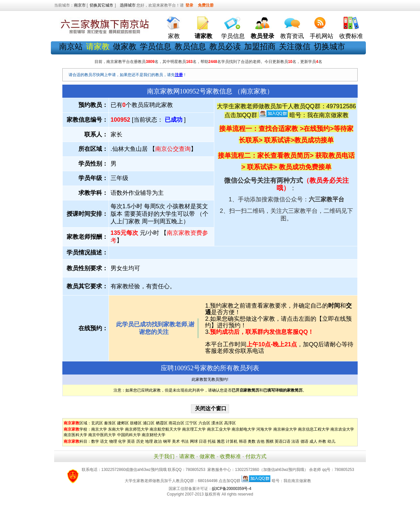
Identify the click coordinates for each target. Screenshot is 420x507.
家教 (174, 36)
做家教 (125, 46)
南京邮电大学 (243, 429)
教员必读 (225, 46)
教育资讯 (292, 36)
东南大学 (116, 429)
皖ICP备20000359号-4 (232, 489)
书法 (185, 441)
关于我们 (164, 456)
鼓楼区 (136, 423)
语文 (104, 441)
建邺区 (123, 423)
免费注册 (206, 5)
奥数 (252, 441)
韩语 (243, 441)
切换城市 (329, 46)
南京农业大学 (342, 429)
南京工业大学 (219, 429)
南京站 (71, 46)
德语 (304, 441)
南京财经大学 (154, 435)
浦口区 (149, 423)
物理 (113, 441)
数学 (95, 441)
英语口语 (283, 441)
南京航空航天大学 (165, 429)
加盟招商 (260, 46)
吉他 (261, 441)
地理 (149, 441)
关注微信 (295, 46)
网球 (194, 441)
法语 (295, 441)
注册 (179, 75)
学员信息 (233, 36)
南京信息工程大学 (314, 429)
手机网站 (322, 36)
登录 (189, 5)
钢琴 (167, 441)
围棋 (270, 441)
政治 (158, 441)
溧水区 (217, 423)
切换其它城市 (101, 5)
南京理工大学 (194, 429)
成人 (313, 441)
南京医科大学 (75, 435)
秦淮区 (110, 423)
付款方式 (256, 456)
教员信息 (190, 46)
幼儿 (331, 441)
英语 (131, 441)
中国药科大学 (129, 435)
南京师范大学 (137, 429)
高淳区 (230, 423)
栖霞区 (162, 423)
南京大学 (99, 429)
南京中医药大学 (102, 435)
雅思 (221, 441)
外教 (322, 441)
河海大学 (264, 429)
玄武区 (97, 423)
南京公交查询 (173, 149)
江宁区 (191, 423)
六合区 (204, 423)
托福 (212, 441)
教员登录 (262, 36)
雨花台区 (177, 423)
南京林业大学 (285, 429)
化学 (122, 441)
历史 (140, 441)
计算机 (232, 441)
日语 (203, 441)
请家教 (187, 456)
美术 (176, 441)
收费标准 (351, 36)
